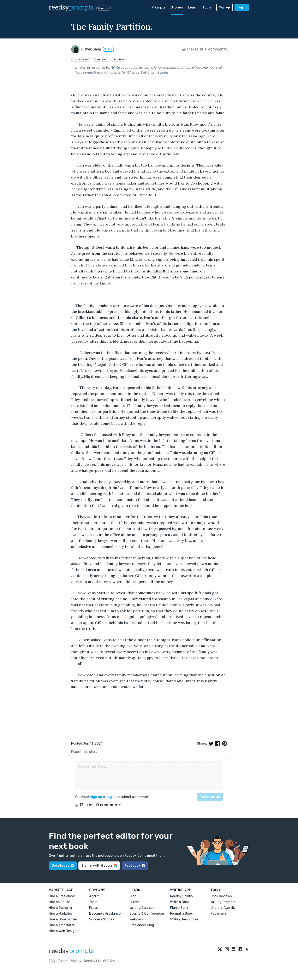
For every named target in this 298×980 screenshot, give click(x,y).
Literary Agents (223, 908)
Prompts (159, 7)
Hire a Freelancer (62, 896)
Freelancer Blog (142, 925)
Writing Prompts (223, 902)
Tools (207, 7)
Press (93, 908)
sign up (96, 797)
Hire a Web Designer (64, 931)
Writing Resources (184, 919)
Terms (62, 961)
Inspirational (81, 59)
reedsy (71, 951)
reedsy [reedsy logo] (71, 7)
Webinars (137, 919)
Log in (242, 7)
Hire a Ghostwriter (63, 919)
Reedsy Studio (181, 896)
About (94, 896)
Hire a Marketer (61, 913)
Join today (63, 865)
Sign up (225, 7)
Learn (193, 7)
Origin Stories (158, 73)
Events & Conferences (147, 913)
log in (111, 797)
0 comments (213, 49)
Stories (177, 7)
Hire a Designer (61, 908)
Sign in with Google (99, 865)
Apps (103, 8)
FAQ (52, 961)
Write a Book (180, 902)
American (101, 59)
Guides (135, 902)
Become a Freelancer (106, 913)
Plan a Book (179, 908)
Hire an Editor (59, 902)
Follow (108, 49)
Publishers (219, 913)
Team (93, 902)
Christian (118, 59)
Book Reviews (221, 896)
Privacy (76, 961)
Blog (133, 896)
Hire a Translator (62, 925)
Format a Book (181, 913)
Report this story (84, 752)
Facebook (135, 865)
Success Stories (102, 919)
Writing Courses (142, 908)
